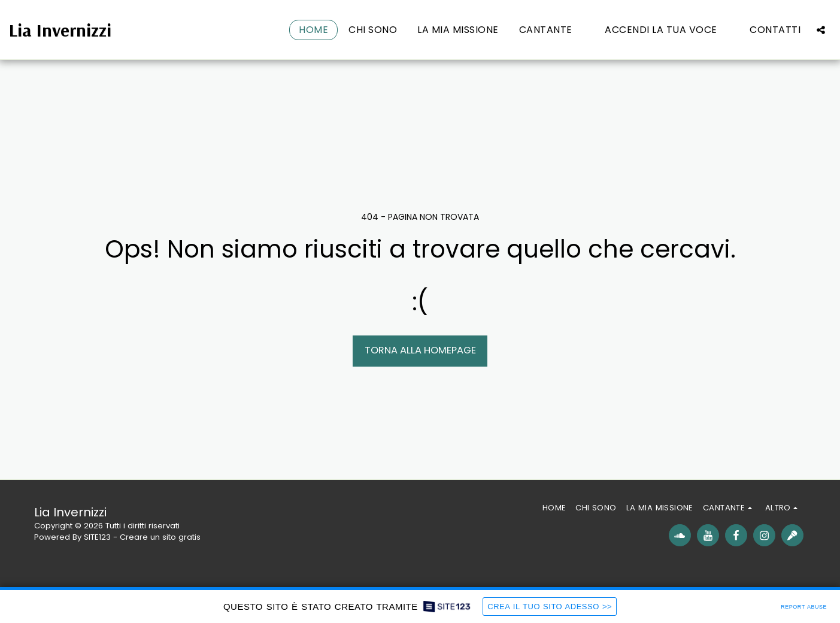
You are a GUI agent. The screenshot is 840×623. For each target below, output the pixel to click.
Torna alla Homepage (420, 350)
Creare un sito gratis (160, 537)
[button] (552, 30)
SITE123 (97, 537)
